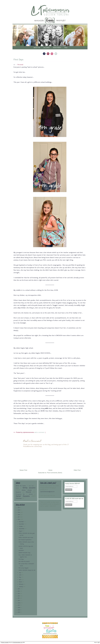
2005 (19, 610)
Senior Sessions (23, 496)
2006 (19, 608)
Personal (20, 65)
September (22, 529)
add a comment (40, 432)
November (21, 524)
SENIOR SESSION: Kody (24, 553)
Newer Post (23, 470)
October (21, 526)
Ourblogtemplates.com (18, 642)
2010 (19, 601)
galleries (47, 48)
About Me (37, 48)
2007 (19, 605)
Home (50, 470)
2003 (19, 612)
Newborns (18, 492)
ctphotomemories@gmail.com (47, 492)
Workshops (19, 498)
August (21, 531)
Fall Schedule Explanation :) (25, 540)
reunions (31, 494)
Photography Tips (20, 494)
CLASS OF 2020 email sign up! (74, 499)
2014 (19, 591)
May (20, 577)
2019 (19, 512)
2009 (19, 603)
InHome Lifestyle (27, 490)
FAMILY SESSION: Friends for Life (27, 570)
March (21, 582)
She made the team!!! (24, 562)
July (20, 573)
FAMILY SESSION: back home (26, 538)
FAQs (66, 48)
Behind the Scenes (21, 486)
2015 (19, 589)
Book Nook (31, 486)
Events (17, 488)
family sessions (29, 488)
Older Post (77, 470)
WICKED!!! (21, 551)
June (20, 575)
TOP (99, 642)
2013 (19, 594)
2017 (19, 517)
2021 (19, 508)
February (21, 584)
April (20, 580)
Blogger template (5, 642)
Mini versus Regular (23, 568)
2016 (19, 519)
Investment (57, 48)
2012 (19, 596)
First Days (18, 59)
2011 (19, 598)
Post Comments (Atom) (54, 473)
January (21, 587)
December (21, 522)
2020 (19, 510)
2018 (19, 515)
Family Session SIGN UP (72, 483)
